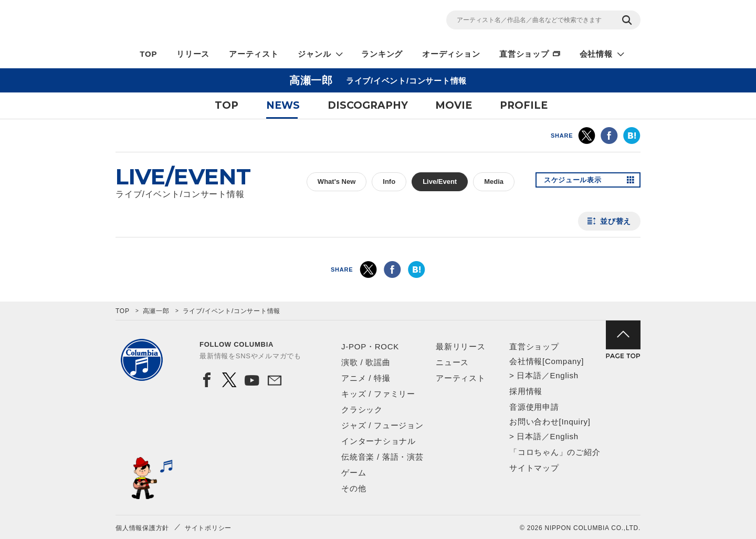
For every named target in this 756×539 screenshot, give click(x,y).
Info (389, 182)
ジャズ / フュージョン (382, 425)
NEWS (283, 105)
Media (494, 182)
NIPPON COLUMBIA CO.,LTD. (210, 22)
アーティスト (254, 54)
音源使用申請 (534, 407)
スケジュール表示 (576, 182)
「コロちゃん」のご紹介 (555, 452)
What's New (337, 182)
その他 (354, 488)
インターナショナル (379, 441)
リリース (193, 54)
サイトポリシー (208, 528)
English (564, 375)
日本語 (529, 375)
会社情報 (596, 54)
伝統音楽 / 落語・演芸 (382, 457)
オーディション (451, 54)
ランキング (382, 54)
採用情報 (526, 391)
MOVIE (454, 105)
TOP (148, 54)
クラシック (362, 410)
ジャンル (314, 54)
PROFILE (524, 105)
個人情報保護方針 (142, 528)
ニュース (452, 362)
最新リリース (461, 346)
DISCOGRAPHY (368, 105)
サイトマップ (534, 468)
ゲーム (354, 473)
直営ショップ (524, 54)
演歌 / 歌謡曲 (366, 362)
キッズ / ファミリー (378, 394)
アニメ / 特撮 (366, 378)
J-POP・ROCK (370, 346)
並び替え (616, 221)
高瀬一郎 (156, 311)
